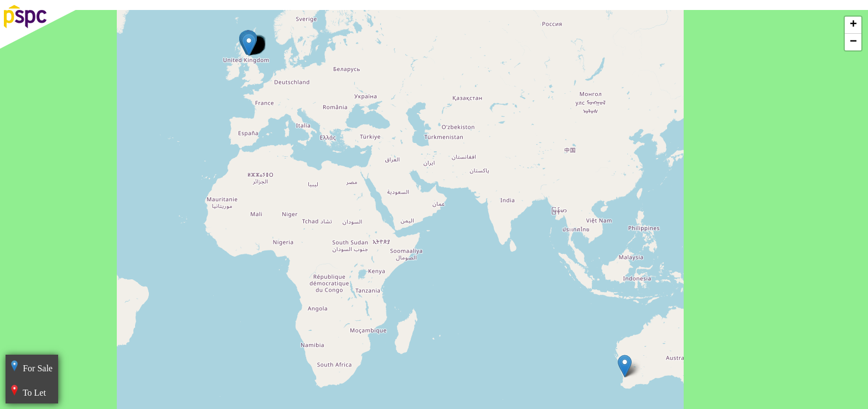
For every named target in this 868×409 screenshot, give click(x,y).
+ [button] (853, 25)
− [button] (853, 42)
